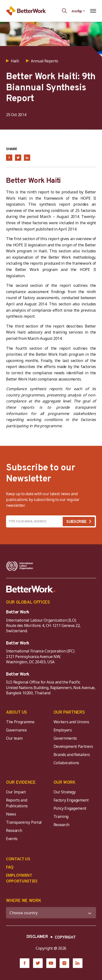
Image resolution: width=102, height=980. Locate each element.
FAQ (10, 867)
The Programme (20, 722)
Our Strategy (65, 792)
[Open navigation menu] (93, 11)
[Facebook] (25, 963)
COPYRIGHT (65, 938)
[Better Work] (31, 589)
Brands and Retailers (72, 755)
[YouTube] (51, 963)
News (11, 814)
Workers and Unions (71, 722)
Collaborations (66, 763)
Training (61, 816)
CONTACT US (18, 859)
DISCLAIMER (37, 937)
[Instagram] (64, 963)
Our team (14, 738)
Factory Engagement (71, 800)
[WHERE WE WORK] (51, 913)
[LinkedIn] (78, 963)
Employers (63, 730)
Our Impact (16, 792)
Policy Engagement (71, 808)
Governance (16, 730)
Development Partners (73, 746)
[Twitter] (38, 963)
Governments (65, 738)
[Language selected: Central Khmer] (78, 11)
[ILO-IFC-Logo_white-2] (20, 566)
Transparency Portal (24, 822)
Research (14, 830)
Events (12, 839)
